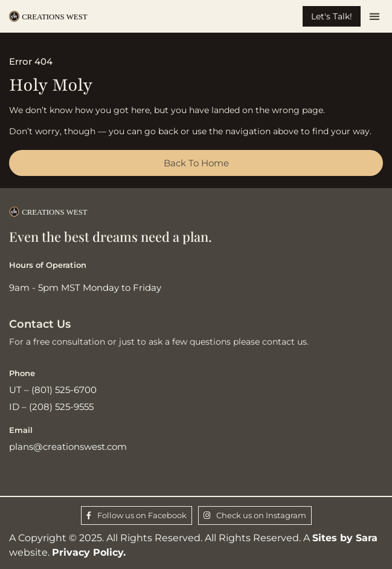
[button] (375, 17)
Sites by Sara (345, 538)
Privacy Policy (88, 552)
